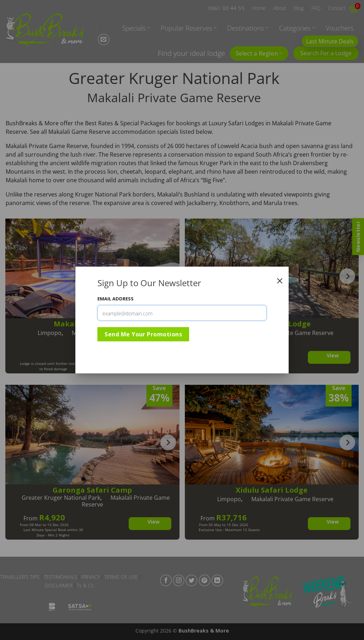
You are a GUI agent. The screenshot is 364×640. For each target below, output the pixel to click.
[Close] (280, 281)
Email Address (116, 299)
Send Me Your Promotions (143, 334)
